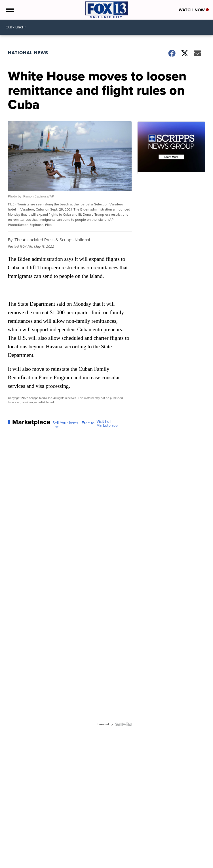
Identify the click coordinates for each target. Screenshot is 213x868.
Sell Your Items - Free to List (73, 425)
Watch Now (194, 10)
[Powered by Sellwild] (123, 724)
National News (28, 53)
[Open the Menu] (10, 10)
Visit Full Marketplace (107, 424)
